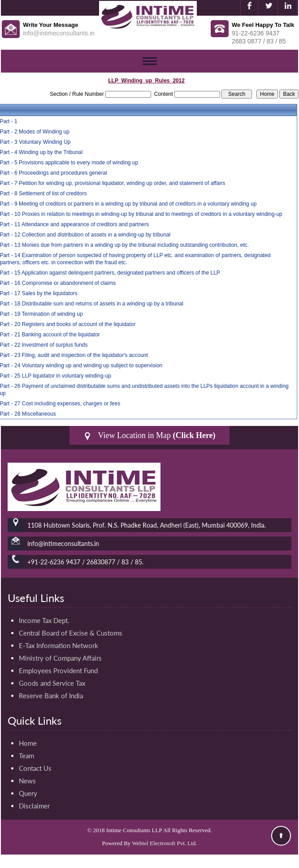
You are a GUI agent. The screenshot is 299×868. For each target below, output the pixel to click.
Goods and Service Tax (52, 683)
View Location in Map (149, 436)
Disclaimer (34, 806)
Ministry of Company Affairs (60, 658)
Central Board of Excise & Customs (71, 633)
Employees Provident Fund (58, 670)
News (27, 781)
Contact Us (35, 768)
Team (26, 756)
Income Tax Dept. (44, 620)
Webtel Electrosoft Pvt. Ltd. (164, 843)
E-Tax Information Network (58, 645)
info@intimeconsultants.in (59, 33)
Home (28, 743)
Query (28, 793)
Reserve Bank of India (51, 696)
